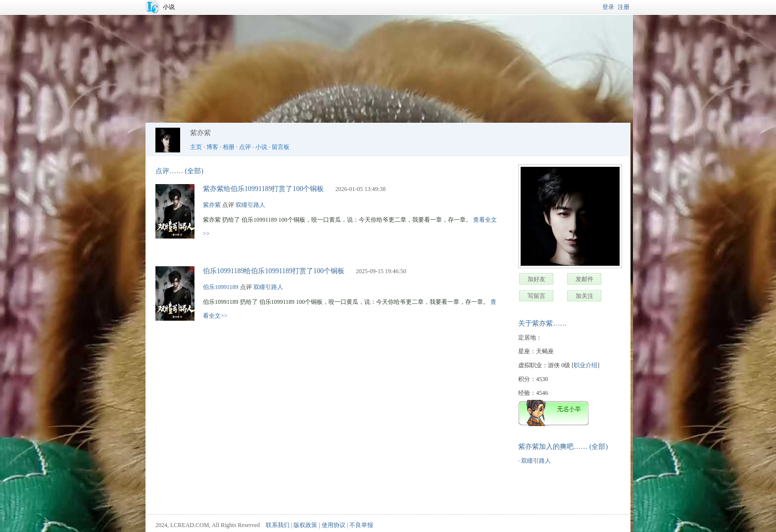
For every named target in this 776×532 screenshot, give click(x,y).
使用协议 (334, 525)
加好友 (536, 279)
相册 (229, 147)
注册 (624, 7)
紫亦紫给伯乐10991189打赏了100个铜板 (263, 189)
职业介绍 (585, 365)
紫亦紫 (212, 205)
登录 (608, 7)
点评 (245, 147)
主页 (196, 147)
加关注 (584, 296)
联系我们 (278, 525)
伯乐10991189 (221, 287)
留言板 (281, 147)
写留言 (536, 296)
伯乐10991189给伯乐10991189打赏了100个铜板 (274, 271)
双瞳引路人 (536, 461)
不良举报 (361, 525)
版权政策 (305, 525)
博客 (212, 147)
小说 (169, 7)
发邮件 (584, 279)
